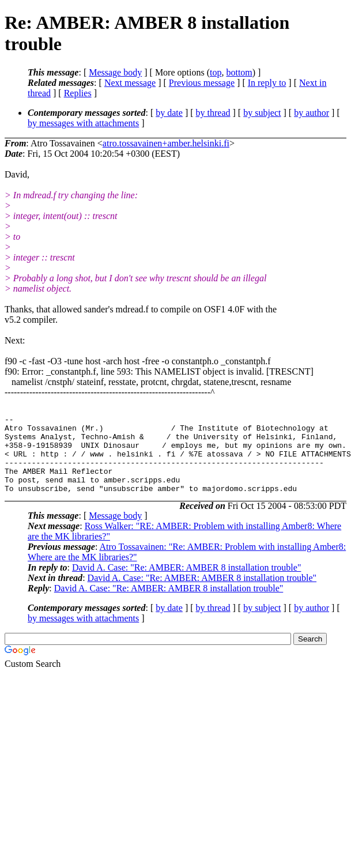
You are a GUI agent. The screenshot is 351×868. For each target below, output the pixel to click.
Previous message (202, 83)
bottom (239, 72)
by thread (213, 113)
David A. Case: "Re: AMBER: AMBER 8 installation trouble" (187, 583)
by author (312, 113)
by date (169, 113)
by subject (262, 113)
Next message (130, 83)
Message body (115, 72)
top (216, 72)
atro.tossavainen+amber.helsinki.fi (166, 143)
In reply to (267, 83)
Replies (78, 93)
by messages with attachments (83, 123)
